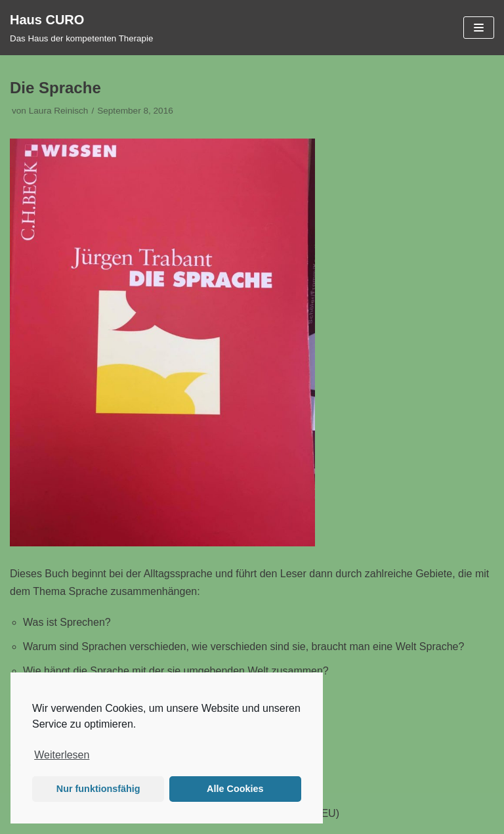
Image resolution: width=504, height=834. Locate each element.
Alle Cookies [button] (235, 789)
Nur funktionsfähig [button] (98, 789)
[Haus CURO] (81, 28)
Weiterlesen (62, 755)
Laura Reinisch (59, 111)
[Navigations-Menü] (479, 28)
